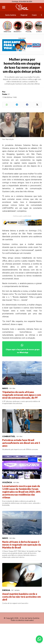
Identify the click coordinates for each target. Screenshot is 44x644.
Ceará (34, 15)
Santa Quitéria (11, 15)
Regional (24, 15)
